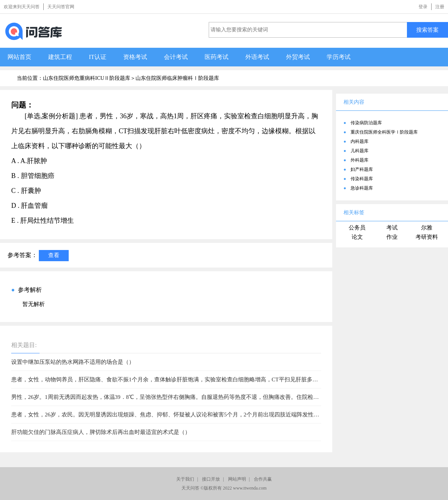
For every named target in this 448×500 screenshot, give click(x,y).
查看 (54, 255)
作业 (392, 237)
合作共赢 (263, 479)
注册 (440, 7)
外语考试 (257, 57)
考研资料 (427, 237)
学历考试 (339, 57)
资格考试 (135, 57)
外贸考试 (298, 57)
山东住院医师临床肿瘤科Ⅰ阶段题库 (177, 78)
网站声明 (237, 479)
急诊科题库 (362, 188)
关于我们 (185, 479)
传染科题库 (362, 179)
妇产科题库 (362, 169)
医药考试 (217, 57)
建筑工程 (60, 57)
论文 (357, 237)
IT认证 (98, 57)
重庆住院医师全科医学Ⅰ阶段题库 (384, 132)
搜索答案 (427, 30)
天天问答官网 (61, 7)
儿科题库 (360, 151)
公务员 (357, 228)
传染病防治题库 (366, 123)
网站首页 (19, 57)
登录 (423, 7)
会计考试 (176, 57)
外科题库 (360, 160)
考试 (392, 228)
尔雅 (427, 228)
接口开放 (211, 479)
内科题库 (360, 141)
